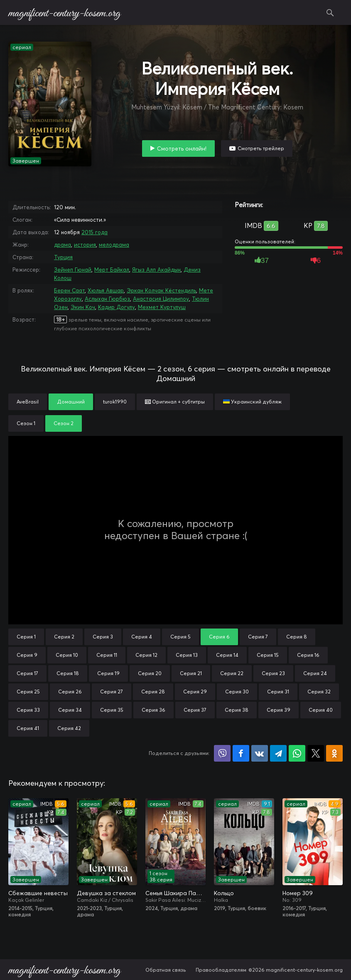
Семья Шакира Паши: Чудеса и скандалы (175, 893)
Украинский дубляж (252, 402)
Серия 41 (28, 728)
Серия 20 (150, 673)
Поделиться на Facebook (241, 753)
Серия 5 (180, 637)
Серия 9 (27, 655)
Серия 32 (319, 692)
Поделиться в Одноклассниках (334, 753)
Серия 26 (70, 692)
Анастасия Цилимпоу (161, 299)
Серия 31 (278, 692)
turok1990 (115, 402)
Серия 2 (64, 637)
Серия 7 (258, 637)
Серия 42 (69, 728)
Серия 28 (153, 692)
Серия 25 (28, 692)
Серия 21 (191, 673)
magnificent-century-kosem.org (64, 12)
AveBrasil (28, 402)
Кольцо (224, 893)
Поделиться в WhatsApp (297, 753)
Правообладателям (221, 970)
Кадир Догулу (117, 307)
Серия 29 (195, 692)
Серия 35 (112, 710)
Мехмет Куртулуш (162, 307)
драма (63, 245)
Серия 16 (308, 655)
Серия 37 (195, 710)
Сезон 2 (64, 423)
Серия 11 (107, 655)
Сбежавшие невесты (38, 893)
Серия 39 (279, 710)
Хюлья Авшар (106, 290)
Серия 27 (112, 692)
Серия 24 (315, 673)
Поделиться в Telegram (278, 753)
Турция (63, 257)
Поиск (330, 12)
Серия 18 (68, 673)
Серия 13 (187, 655)
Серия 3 (103, 637)
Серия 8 (297, 637)
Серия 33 (28, 710)
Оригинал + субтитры (175, 402)
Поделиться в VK (260, 753)
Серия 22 (232, 673)
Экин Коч (83, 307)
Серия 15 (268, 655)
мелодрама (114, 245)
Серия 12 (146, 655)
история (85, 245)
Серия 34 (70, 710)
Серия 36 (153, 710)
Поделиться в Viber (222, 753)
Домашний (71, 402)
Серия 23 (273, 673)
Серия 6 (219, 637)
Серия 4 (142, 637)
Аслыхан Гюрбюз (107, 299)
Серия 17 (27, 673)
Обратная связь (166, 970)
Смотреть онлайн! (182, 148)
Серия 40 (321, 710)
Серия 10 (67, 655)
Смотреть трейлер (261, 148)
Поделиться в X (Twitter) (316, 753)
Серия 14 (227, 655)
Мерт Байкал (112, 270)
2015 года (94, 232)
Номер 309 (298, 893)
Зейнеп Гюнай (73, 270)
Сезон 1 (26, 423)
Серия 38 (237, 710)
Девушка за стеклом (106, 893)
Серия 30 (237, 692)
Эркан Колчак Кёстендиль (161, 290)
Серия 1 (26, 637)
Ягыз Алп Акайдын (156, 270)
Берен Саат (69, 290)
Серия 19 (108, 673)
